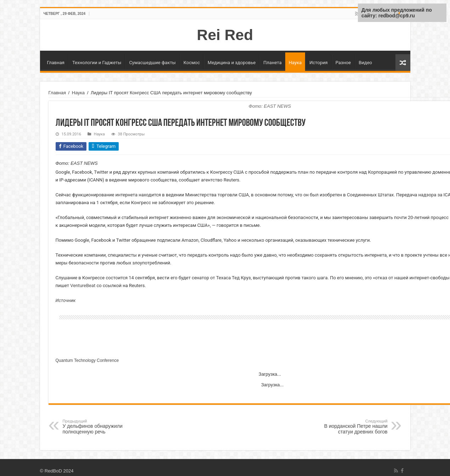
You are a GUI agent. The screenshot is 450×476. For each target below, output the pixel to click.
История (318, 63)
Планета (272, 63)
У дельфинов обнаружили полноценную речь (99, 427)
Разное (343, 63)
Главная (56, 63)
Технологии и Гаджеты (97, 63)
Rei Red (225, 35)
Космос (192, 63)
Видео (365, 63)
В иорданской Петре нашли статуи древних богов (351, 427)
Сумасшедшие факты (152, 63)
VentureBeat (83, 285)
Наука (295, 63)
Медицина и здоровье (232, 63)
